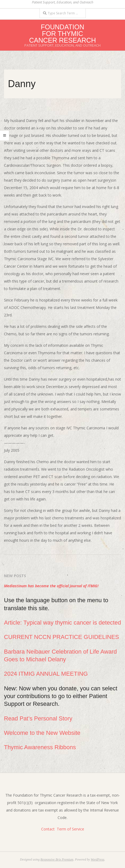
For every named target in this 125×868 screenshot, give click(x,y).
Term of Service (70, 829)
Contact (48, 829)
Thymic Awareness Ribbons (40, 747)
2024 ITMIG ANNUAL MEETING (46, 674)
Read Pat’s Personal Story (38, 718)
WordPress (98, 859)
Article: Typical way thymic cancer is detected (62, 623)
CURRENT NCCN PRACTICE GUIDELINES (62, 637)
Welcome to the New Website (42, 733)
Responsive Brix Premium (57, 859)
